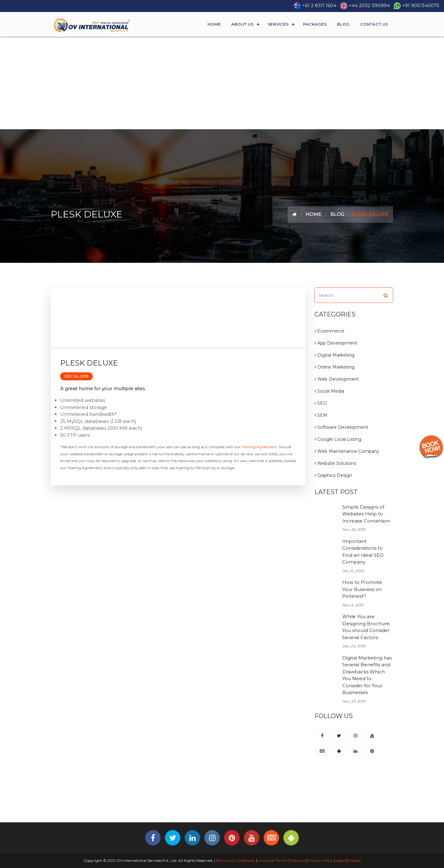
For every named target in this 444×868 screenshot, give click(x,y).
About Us (242, 24)
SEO (321, 403)
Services (278, 24)
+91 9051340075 (421, 5)
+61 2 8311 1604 (319, 5)
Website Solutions (335, 463)
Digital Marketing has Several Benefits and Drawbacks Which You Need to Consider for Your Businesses (367, 675)
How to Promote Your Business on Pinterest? (362, 589)
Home (214, 24)
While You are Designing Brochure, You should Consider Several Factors (366, 627)
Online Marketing (335, 367)
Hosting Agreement (259, 447)
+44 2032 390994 (369, 5)
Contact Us (374, 24)
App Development (336, 343)
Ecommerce (329, 331)
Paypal (354, 860)
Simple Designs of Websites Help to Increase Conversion (366, 514)
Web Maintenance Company (347, 451)
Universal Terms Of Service (282, 860)
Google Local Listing (338, 439)
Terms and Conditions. (235, 860)
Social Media (329, 391)
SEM (321, 415)
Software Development (341, 427)
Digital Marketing (335, 355)
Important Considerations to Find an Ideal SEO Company (363, 552)
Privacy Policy (320, 860)
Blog (343, 24)
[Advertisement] (222, 83)
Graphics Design (333, 475)
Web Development (337, 379)
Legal (341, 860)
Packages (315, 24)
